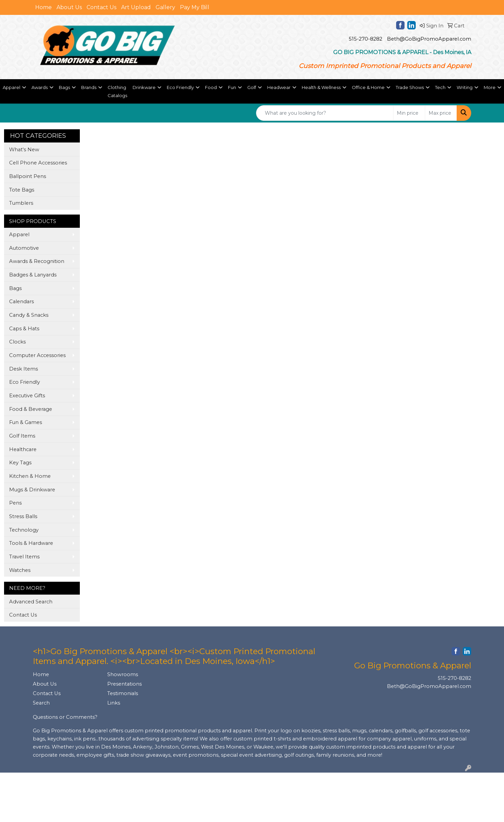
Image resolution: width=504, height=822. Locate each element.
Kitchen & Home (30, 476)
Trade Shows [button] (410, 87)
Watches (20, 570)
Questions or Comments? (65, 717)
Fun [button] (232, 87)
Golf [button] (252, 87)
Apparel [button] (12, 87)
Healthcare (23, 449)
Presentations (124, 684)
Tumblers (21, 203)
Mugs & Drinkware (32, 490)
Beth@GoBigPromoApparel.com (429, 39)
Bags (15, 288)
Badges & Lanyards (33, 275)
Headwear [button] (279, 87)
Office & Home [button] (368, 87)
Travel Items (24, 557)
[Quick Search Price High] (441, 113)
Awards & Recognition (37, 261)
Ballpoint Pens (28, 176)
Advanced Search (31, 602)
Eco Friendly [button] (180, 87)
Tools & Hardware (31, 543)
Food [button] (211, 87)
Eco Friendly (25, 382)
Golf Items (22, 436)
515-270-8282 (365, 39)
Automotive (24, 248)
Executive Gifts (27, 396)
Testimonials (123, 693)
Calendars (21, 302)
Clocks (17, 342)
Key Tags (20, 463)
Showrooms (123, 674)
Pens (15, 503)
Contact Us (101, 7)
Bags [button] (64, 87)
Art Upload (136, 7)
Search (41, 703)
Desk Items (24, 369)
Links (114, 703)
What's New (24, 150)
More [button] (490, 87)
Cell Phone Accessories (38, 163)
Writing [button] (465, 87)
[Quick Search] (325, 113)
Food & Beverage (31, 409)
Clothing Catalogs (117, 91)
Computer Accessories (37, 355)
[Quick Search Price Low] (409, 113)
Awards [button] (40, 87)
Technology (24, 530)
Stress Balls (23, 516)
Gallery (165, 7)
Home (43, 7)
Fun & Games (26, 422)
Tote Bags (22, 190)
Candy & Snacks (29, 315)
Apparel (19, 235)
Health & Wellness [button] (321, 87)
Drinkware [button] (144, 87)
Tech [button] (440, 87)
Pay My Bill (195, 7)
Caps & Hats (24, 329)
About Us (69, 7)
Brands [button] (89, 87)
